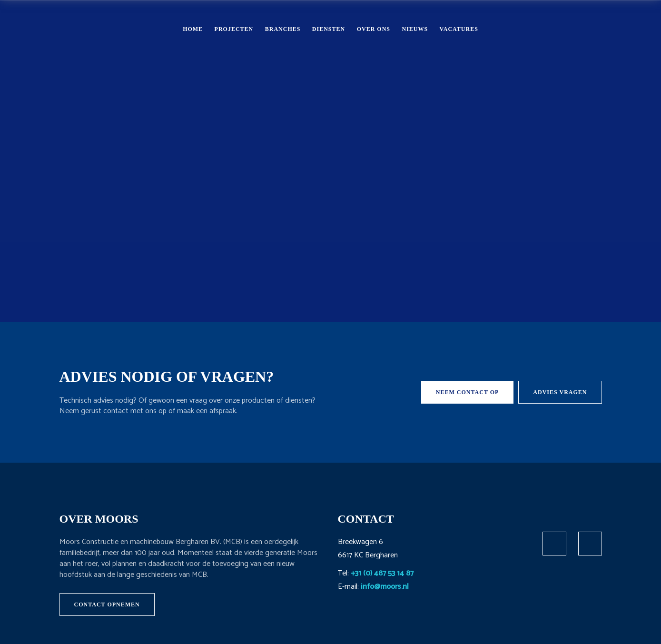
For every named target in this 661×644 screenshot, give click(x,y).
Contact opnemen (107, 604)
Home (193, 29)
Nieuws (415, 29)
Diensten (329, 29)
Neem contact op (468, 392)
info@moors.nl (385, 587)
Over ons (374, 29)
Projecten (234, 29)
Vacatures (459, 29)
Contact (600, 29)
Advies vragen (560, 392)
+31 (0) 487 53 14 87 (382, 573)
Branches (283, 29)
